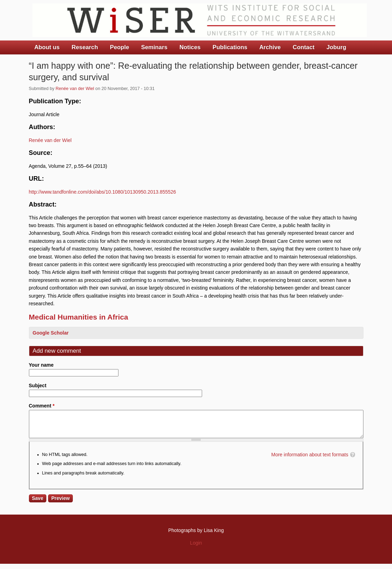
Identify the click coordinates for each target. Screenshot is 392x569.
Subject (38, 385)
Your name (41, 365)
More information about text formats (310, 460)
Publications (230, 47)
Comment (42, 406)
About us (47, 47)
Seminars (154, 47)
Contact (303, 47)
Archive (270, 47)
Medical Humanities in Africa (79, 317)
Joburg (336, 47)
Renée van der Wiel (75, 89)
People (120, 47)
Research (85, 47)
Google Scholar (51, 333)
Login (196, 548)
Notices (190, 47)
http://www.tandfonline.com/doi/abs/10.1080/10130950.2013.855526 (103, 192)
